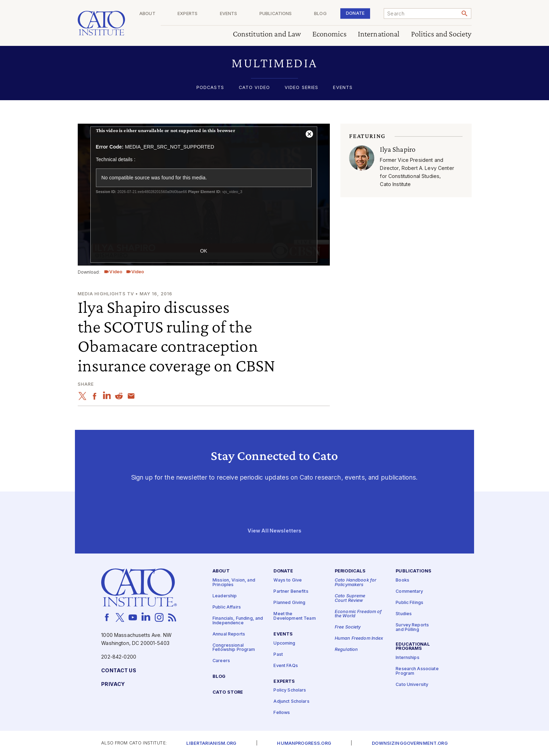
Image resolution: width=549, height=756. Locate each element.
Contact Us (119, 671)
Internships (408, 658)
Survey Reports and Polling (412, 627)
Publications (290, 14)
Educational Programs (413, 647)
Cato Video (254, 88)
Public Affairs (227, 607)
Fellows (282, 713)
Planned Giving (289, 603)
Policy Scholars (290, 691)
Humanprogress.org (304, 744)
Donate (360, 13)
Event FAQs (286, 666)
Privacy (113, 684)
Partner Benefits (291, 592)
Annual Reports (229, 634)
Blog (330, 14)
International (379, 34)
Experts (212, 14)
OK (203, 251)
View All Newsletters (275, 531)
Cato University (412, 685)
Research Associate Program (417, 671)
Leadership (225, 596)
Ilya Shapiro (398, 149)
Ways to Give (288, 580)
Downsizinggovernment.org (410, 744)
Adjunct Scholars (291, 702)
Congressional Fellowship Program (234, 648)
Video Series (302, 88)
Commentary (409, 592)
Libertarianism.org (211, 744)
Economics (329, 34)
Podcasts (210, 88)
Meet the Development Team (294, 616)
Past (278, 655)
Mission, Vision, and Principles (234, 583)
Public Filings (409, 603)
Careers (221, 661)
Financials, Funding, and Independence (238, 621)
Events (248, 14)
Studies (404, 614)
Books (402, 580)
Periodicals (350, 572)
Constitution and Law (267, 34)
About (177, 14)
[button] (275, 63)
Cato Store (228, 692)
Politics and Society (441, 34)
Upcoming (284, 643)
